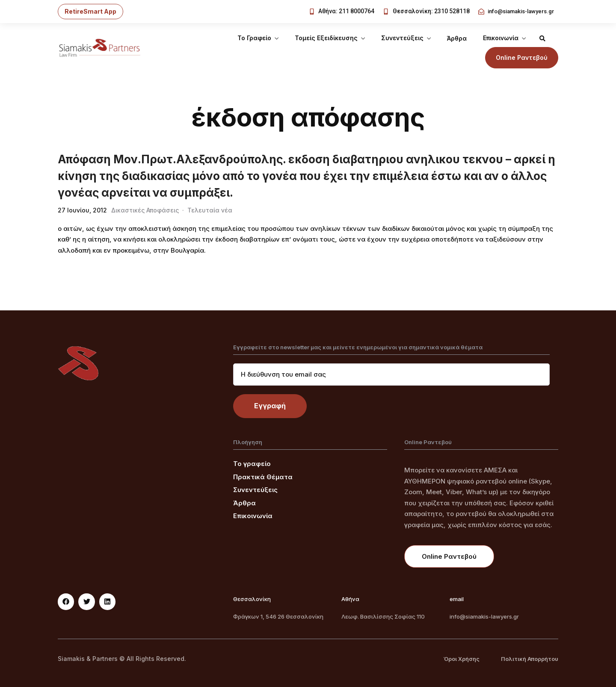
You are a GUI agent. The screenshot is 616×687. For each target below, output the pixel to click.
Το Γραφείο (254, 38)
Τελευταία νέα (210, 210)
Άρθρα (457, 38)
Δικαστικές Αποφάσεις (145, 210)
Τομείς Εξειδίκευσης (326, 38)
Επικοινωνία (501, 38)
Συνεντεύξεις (402, 38)
